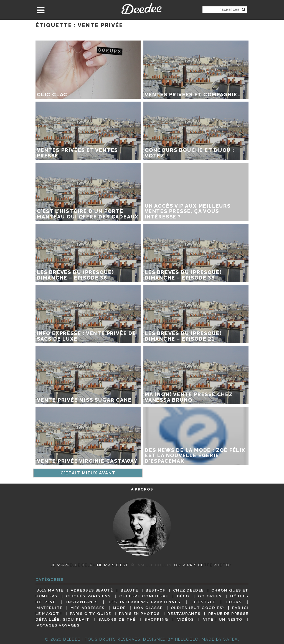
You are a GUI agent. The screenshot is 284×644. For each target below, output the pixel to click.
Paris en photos (140, 613)
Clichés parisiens (88, 596)
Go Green (210, 596)
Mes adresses (88, 608)
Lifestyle (203, 602)
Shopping (156, 619)
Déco (183, 596)
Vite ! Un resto (223, 619)
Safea (231, 639)
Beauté (130, 590)
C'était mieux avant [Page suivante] (88, 473)
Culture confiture (144, 596)
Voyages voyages (58, 625)
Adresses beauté (92, 590)
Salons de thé (117, 619)
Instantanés (82, 602)
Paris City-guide (91, 613)
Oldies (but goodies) (197, 608)
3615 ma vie (50, 590)
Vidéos (186, 619)
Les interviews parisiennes (145, 602)
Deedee (142, 9)
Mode (120, 608)
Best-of (155, 590)
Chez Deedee (188, 590)
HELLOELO (187, 639)
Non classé (148, 608)
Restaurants (184, 613)
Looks (234, 602)
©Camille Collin (151, 565)
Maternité (50, 608)
